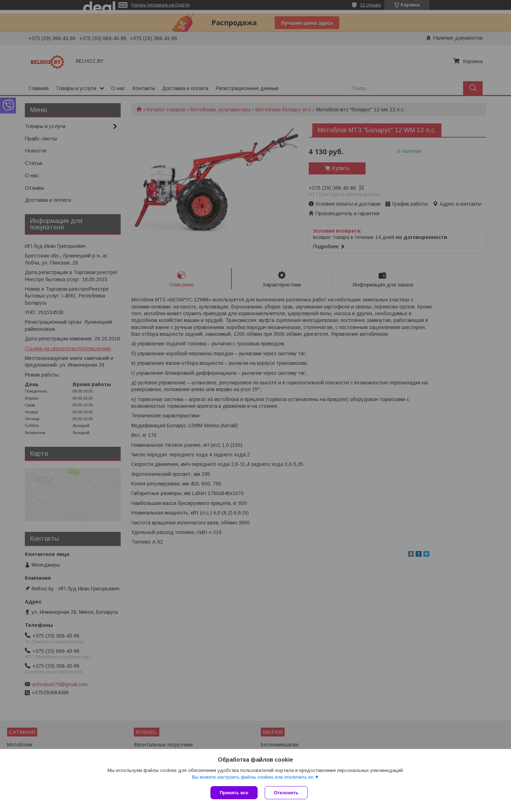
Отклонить (286, 793)
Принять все (234, 793)
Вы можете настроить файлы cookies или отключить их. (253, 777)
